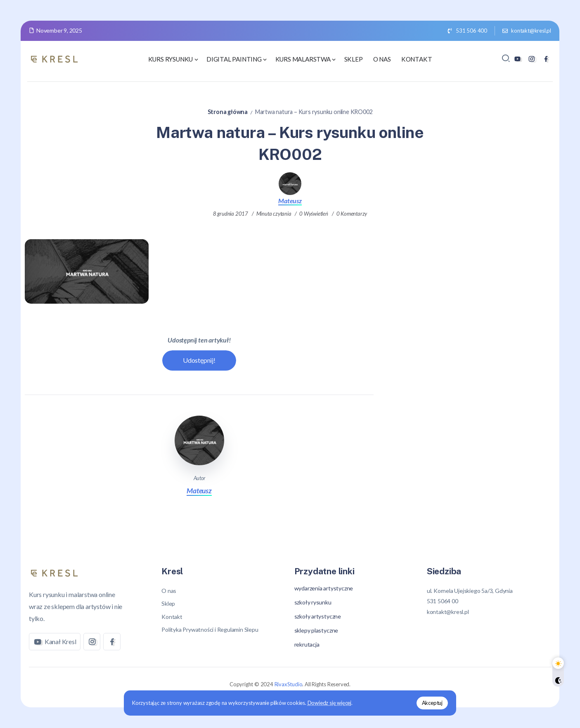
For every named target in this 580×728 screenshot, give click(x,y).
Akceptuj (431, 703)
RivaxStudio (289, 684)
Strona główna (228, 112)
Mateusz (290, 201)
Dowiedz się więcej (330, 703)
